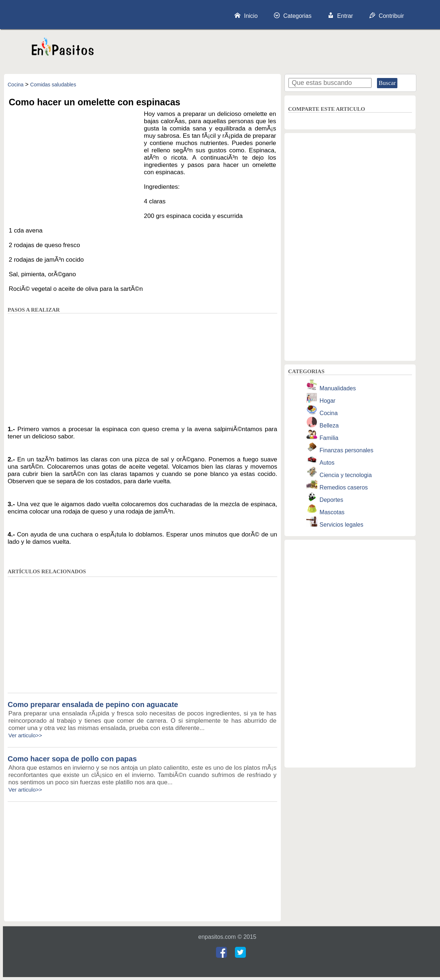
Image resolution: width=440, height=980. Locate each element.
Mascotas (332, 512)
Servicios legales (341, 525)
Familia (329, 438)
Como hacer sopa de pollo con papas (72, 759)
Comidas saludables (53, 85)
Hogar (327, 401)
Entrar (341, 16)
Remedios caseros (344, 487)
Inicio (246, 16)
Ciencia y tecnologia (345, 475)
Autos (327, 463)
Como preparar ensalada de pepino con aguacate (93, 704)
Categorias (293, 16)
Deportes (331, 500)
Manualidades (338, 388)
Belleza (329, 425)
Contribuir (387, 16)
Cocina (16, 85)
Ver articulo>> (25, 735)
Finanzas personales (346, 450)
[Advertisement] (269, 50)
